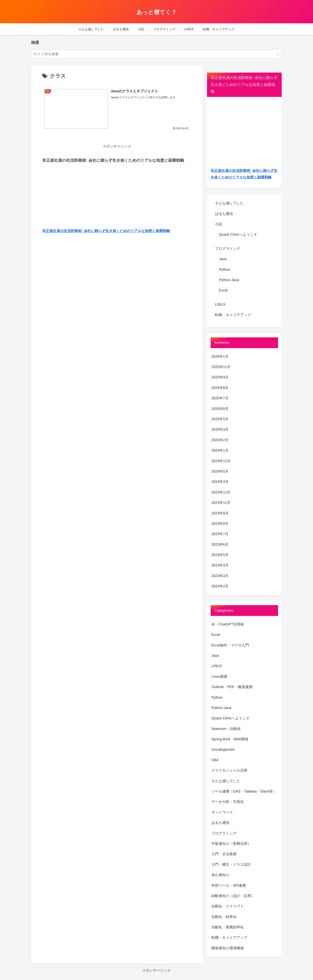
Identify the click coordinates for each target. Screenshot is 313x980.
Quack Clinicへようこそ (238, 234)
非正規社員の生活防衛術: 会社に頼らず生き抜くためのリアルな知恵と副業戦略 (106, 231)
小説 (219, 224)
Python (225, 270)
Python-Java (229, 280)
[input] (156, 54)
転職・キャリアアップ (233, 315)
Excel (223, 290)
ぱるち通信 (224, 214)
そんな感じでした (229, 203)
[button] (278, 54)
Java (223, 259)
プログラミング (228, 249)
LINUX (220, 304)
